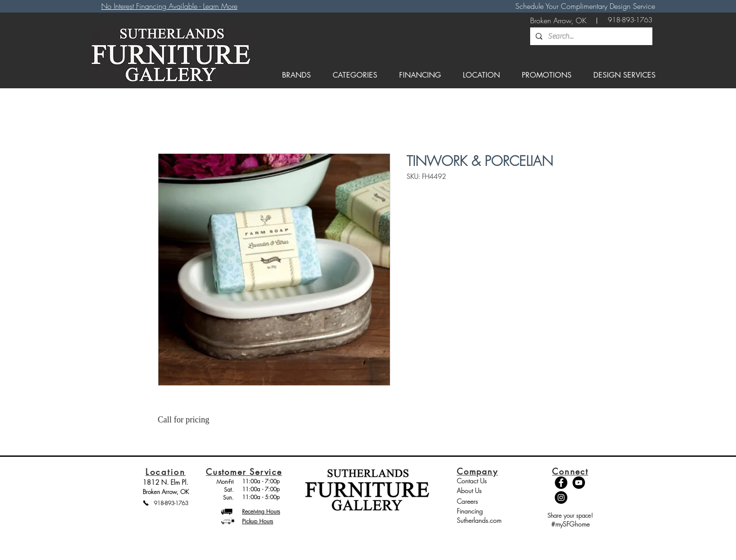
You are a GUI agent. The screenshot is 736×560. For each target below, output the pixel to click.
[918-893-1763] (630, 20)
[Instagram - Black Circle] (561, 497)
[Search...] (590, 36)
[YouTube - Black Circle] (579, 483)
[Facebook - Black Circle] (561, 483)
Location (166, 472)
